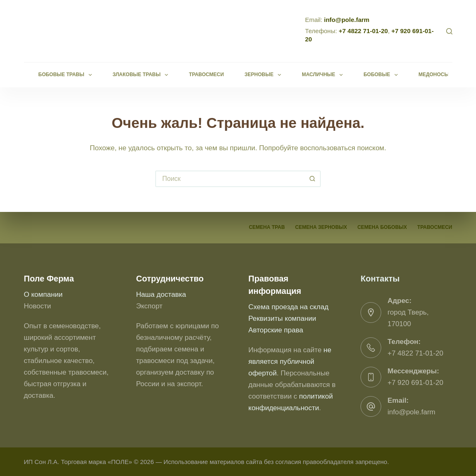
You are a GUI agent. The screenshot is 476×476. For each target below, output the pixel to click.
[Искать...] (230, 179)
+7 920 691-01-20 (415, 383)
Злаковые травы (142, 75)
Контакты (380, 279)
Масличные (324, 75)
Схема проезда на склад (288, 307)
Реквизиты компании (282, 319)
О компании (43, 294)
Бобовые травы (67, 75)
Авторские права (276, 330)
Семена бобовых (382, 227)
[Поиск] (449, 31)
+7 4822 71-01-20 (363, 31)
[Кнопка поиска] (313, 179)
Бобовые (382, 75)
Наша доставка (161, 294)
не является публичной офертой (290, 362)
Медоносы (439, 75)
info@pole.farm (347, 20)
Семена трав (267, 227)
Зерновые (264, 75)
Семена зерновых (321, 227)
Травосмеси (206, 75)
